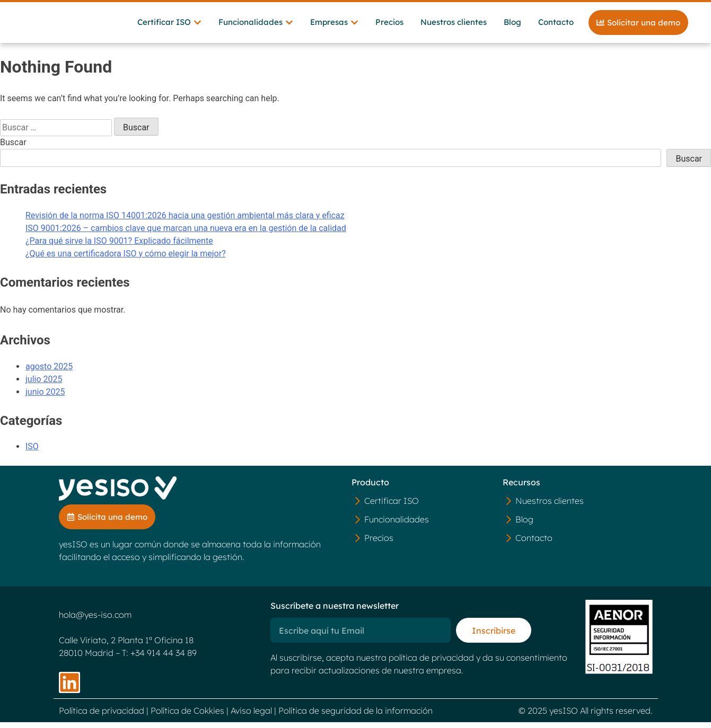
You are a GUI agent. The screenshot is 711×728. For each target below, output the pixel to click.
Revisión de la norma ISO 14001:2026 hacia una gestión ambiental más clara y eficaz (185, 221)
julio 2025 (44, 384)
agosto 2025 (49, 372)
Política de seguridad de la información (355, 716)
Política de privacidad (102, 716)
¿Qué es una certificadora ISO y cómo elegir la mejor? (126, 259)
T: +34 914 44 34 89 (159, 659)
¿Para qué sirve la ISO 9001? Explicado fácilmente (119, 246)
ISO (32, 452)
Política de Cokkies (187, 716)
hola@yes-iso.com (95, 620)
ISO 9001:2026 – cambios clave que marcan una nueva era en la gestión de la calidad (186, 233)
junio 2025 (45, 397)
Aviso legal (251, 716)
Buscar (13, 148)
